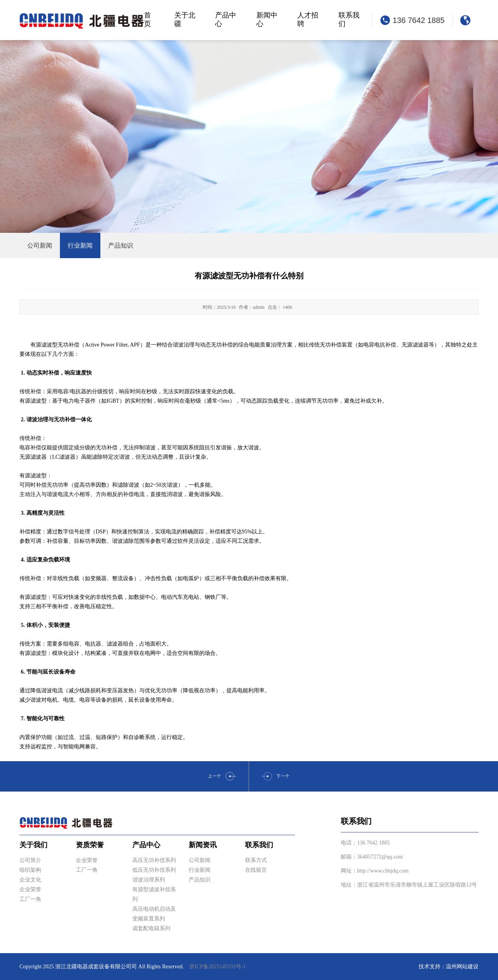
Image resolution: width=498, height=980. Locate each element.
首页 (147, 19)
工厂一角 (30, 899)
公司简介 (30, 860)
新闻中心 (267, 19)
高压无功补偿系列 (154, 860)
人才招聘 (308, 19)
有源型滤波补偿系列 (154, 894)
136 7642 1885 (418, 20)
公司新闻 (200, 860)
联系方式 (256, 860)
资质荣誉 (90, 845)
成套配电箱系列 (151, 928)
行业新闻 (200, 870)
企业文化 (30, 880)
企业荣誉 (30, 889)
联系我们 (349, 19)
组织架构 (30, 870)
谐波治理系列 (149, 880)
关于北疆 (185, 19)
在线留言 (256, 870)
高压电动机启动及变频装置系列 (154, 914)
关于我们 (33, 845)
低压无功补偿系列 (154, 870)
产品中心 (226, 19)
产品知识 (200, 880)
